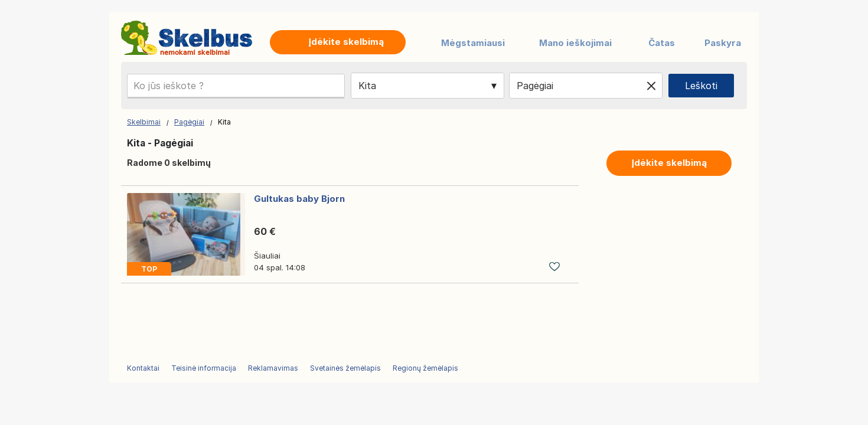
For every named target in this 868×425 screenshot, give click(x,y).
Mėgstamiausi (473, 43)
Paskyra (723, 43)
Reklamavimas (273, 368)
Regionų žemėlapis (425, 368)
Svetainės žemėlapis (345, 368)
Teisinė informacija (204, 368)
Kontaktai (143, 368)
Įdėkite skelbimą (669, 163)
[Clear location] (651, 86)
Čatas (662, 43)
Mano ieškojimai (575, 43)
